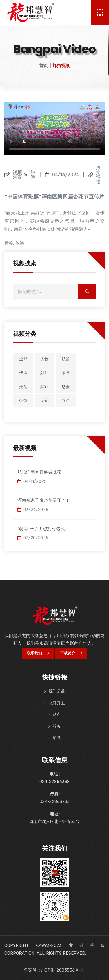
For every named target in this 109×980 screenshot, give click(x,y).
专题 (44, 400)
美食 (23, 387)
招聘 (57, 738)
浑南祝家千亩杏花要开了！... (45, 500)
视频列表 (17, 175)
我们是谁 (57, 691)
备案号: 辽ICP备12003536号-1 (53, 970)
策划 (66, 373)
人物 (44, 359)
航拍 (66, 359)
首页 (44, 66)
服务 (57, 726)
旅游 (20, 243)
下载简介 (71, 653)
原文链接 (98, 175)
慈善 (66, 387)
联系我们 (38, 653)
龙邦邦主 (57, 703)
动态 (57, 715)
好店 (44, 373)
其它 (44, 387)
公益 (23, 400)
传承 (23, 373)
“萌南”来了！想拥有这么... (42, 528)
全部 (23, 359)
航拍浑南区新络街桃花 (39, 472)
